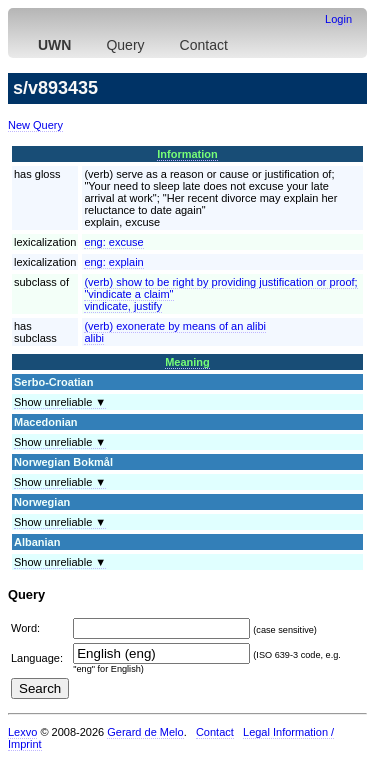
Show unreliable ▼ (60, 402)
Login (338, 19)
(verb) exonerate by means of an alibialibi (175, 332)
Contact (204, 45)
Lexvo (22, 732)
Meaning (187, 362)
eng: (113, 242)
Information (187, 154)
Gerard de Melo (145, 732)
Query (125, 45)
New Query (35, 125)
